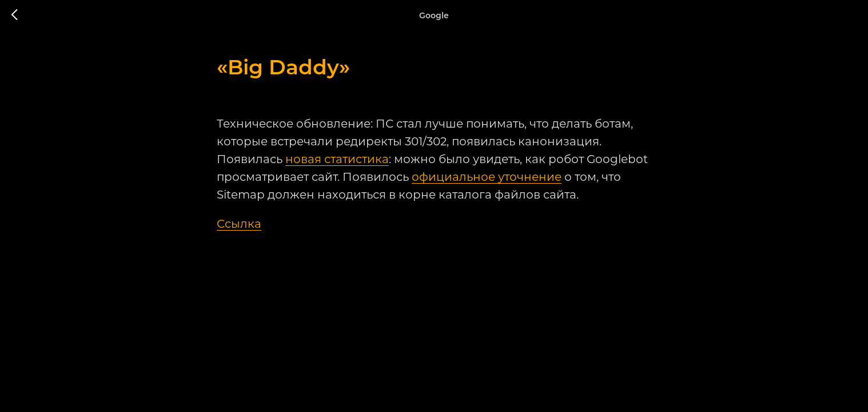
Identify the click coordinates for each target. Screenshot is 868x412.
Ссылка (239, 224)
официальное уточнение (487, 177)
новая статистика (337, 159)
